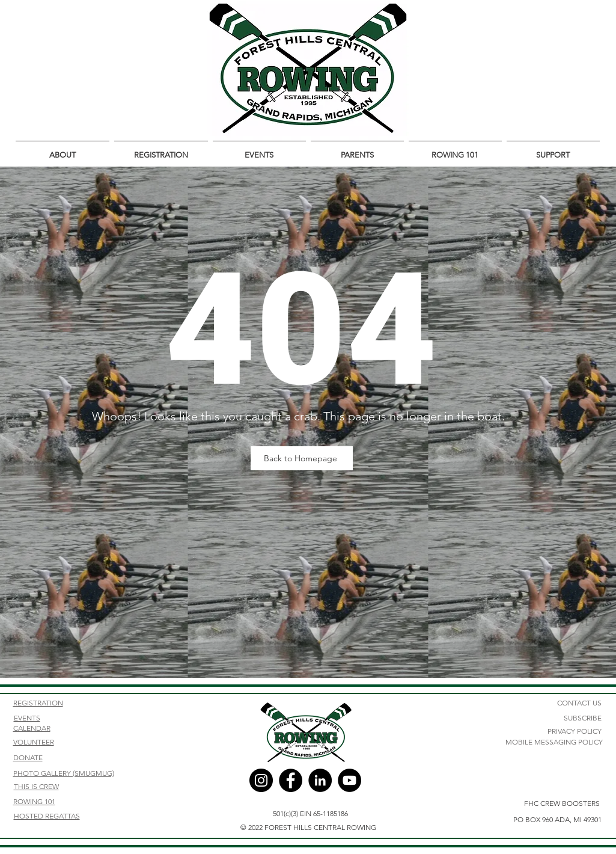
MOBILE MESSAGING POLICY (554, 742)
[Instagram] (261, 780)
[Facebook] (291, 780)
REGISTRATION (38, 703)
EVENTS (27, 718)
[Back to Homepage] (302, 458)
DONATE (28, 757)
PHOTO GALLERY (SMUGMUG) (64, 773)
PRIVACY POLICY (575, 731)
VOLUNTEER (34, 742)
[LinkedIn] (320, 780)
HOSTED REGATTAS (47, 816)
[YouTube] (349, 780)
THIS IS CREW (36, 786)
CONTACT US (579, 703)
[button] (63, 150)
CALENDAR (32, 728)
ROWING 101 (34, 801)
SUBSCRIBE (583, 718)
